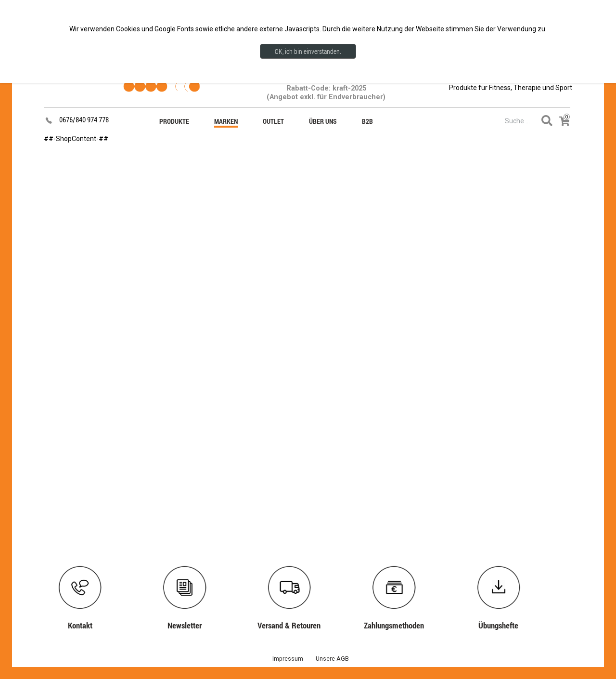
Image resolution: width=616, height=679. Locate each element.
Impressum (288, 659)
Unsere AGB (332, 659)
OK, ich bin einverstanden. (308, 51)
